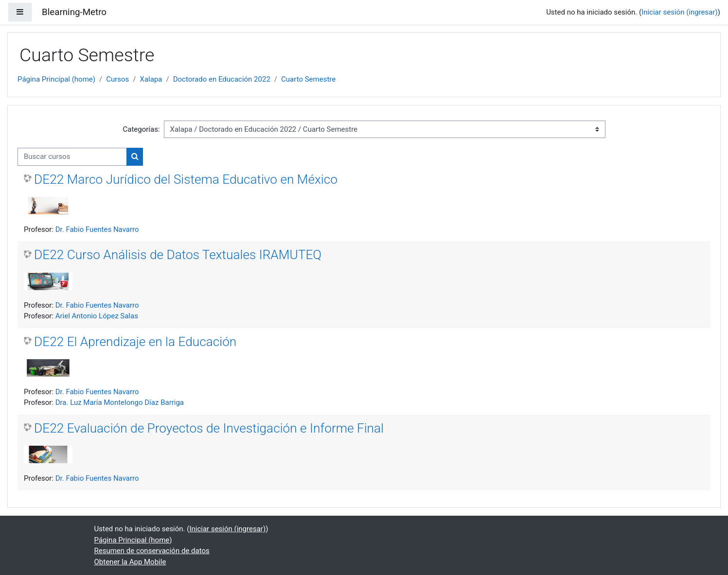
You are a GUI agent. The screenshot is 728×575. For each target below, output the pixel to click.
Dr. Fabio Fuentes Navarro (97, 229)
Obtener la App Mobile (130, 562)
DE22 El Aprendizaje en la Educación (135, 342)
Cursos (117, 79)
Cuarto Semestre (308, 79)
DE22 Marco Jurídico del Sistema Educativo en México (186, 179)
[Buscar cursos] (72, 157)
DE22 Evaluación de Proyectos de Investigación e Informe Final (209, 428)
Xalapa (151, 79)
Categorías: (141, 129)
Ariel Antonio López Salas (97, 316)
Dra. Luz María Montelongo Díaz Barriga (120, 402)
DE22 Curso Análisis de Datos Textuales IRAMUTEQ (178, 255)
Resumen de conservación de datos (152, 551)
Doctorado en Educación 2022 (222, 79)
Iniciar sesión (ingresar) (680, 12)
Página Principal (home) (56, 79)
